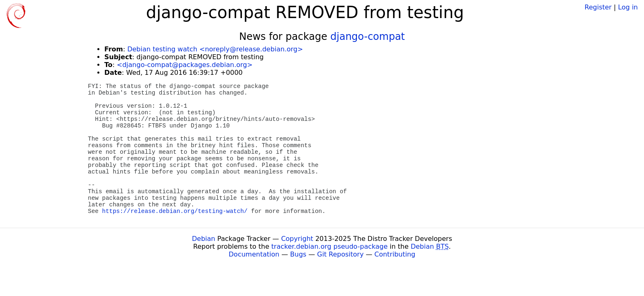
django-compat (367, 37)
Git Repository (340, 254)
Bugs (298, 254)
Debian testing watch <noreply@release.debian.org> (215, 49)
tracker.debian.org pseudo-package (330, 246)
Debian (204, 239)
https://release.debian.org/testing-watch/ (175, 211)
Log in (628, 7)
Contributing (395, 254)
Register (598, 7)
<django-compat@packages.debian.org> (185, 65)
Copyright (297, 239)
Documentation (254, 254)
